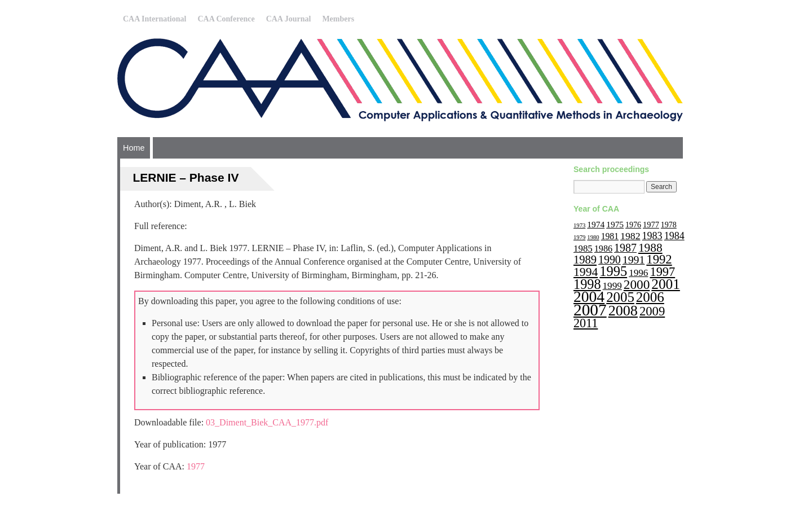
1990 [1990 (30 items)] (610, 260)
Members (338, 19)
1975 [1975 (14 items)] (615, 224)
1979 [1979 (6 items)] (579, 237)
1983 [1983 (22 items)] (652, 236)
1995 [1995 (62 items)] (613, 271)
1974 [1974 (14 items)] (596, 224)
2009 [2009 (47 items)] (652, 311)
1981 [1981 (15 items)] (610, 236)
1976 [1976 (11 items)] (633, 225)
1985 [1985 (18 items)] (583, 249)
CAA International (155, 19)
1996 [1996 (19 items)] (638, 273)
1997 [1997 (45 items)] (662, 272)
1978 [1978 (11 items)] (669, 225)
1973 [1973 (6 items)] (579, 225)
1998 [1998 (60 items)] (587, 284)
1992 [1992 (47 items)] (659, 259)
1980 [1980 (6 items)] (593, 237)
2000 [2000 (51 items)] (637, 284)
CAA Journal (289, 19)
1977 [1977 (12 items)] (651, 225)
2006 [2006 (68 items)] (650, 297)
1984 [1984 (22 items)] (674, 236)
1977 (196, 466)
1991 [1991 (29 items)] (634, 260)
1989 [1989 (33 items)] (585, 260)
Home (134, 148)
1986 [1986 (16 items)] (603, 249)
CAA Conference (226, 19)
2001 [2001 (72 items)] (666, 284)
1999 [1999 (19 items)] (612, 286)
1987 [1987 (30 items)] (625, 248)
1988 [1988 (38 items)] (650, 248)
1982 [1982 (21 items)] (630, 236)
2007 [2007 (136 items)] (590, 310)
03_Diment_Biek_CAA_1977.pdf (267, 422)
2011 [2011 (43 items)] (586, 323)
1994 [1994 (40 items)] (586, 272)
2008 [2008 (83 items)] (623, 311)
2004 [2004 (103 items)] (589, 297)
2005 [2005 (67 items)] (620, 297)
